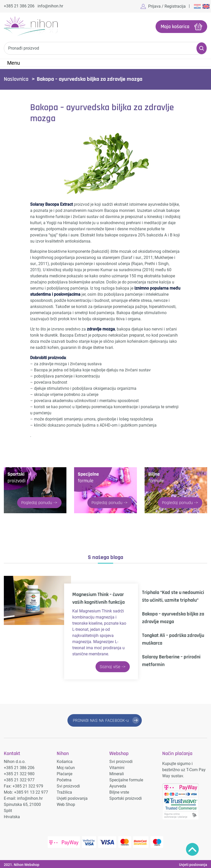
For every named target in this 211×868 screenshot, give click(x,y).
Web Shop (66, 803)
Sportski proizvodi (126, 797)
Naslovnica (16, 79)
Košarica (65, 760)
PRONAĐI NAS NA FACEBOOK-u (101, 720)
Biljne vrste (119, 791)
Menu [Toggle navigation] (14, 62)
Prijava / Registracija (167, 6)
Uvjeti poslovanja (72, 797)
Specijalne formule (126, 778)
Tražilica (64, 791)
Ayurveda (118, 785)
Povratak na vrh (192, 849)
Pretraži (202, 48)
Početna (64, 778)
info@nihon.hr (50, 6)
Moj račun (66, 766)
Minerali (117, 772)
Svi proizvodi (68, 785)
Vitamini (117, 766)
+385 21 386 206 (19, 6)
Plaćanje (65, 772)
